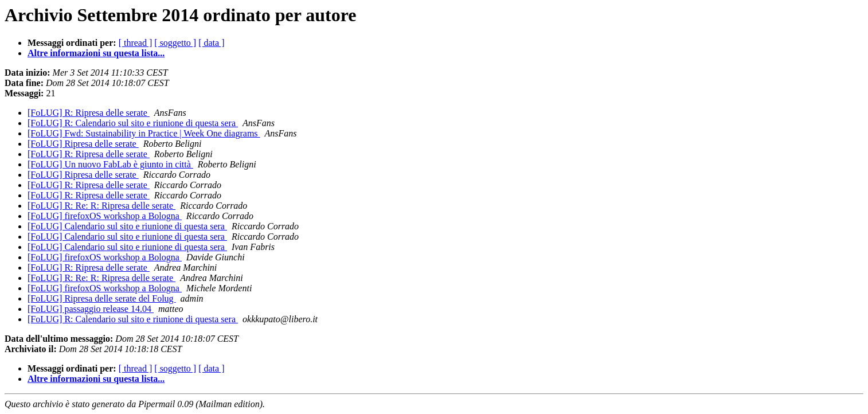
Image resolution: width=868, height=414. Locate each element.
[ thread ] (136, 43)
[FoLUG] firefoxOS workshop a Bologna (105, 216)
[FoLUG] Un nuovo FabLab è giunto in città (110, 164)
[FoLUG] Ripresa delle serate (83, 144)
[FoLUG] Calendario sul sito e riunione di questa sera (127, 226)
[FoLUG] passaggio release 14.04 (91, 309)
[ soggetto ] (175, 43)
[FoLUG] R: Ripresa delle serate (89, 113)
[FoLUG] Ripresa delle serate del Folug (102, 298)
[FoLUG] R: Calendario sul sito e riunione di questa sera (133, 123)
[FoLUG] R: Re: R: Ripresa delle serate (101, 206)
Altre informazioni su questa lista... (96, 53)
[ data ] (211, 43)
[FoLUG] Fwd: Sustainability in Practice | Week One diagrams (144, 133)
